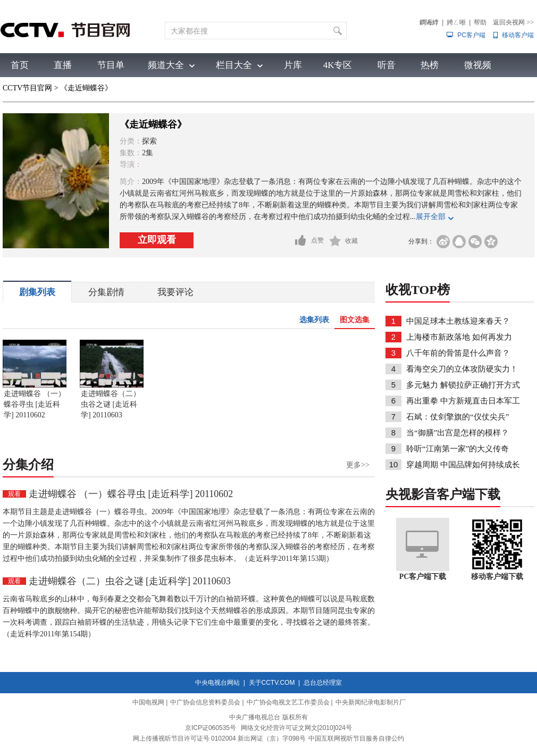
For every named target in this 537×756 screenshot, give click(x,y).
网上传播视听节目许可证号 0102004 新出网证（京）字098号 (219, 738)
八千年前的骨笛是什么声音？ (458, 353)
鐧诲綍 (429, 22)
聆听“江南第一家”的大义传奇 (458, 449)
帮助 (480, 22)
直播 (63, 65)
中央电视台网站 (217, 683)
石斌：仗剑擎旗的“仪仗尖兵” (458, 417)
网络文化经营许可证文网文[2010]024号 (296, 728)
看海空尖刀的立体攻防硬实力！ (462, 369)
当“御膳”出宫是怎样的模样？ (458, 433)
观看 (14, 494)
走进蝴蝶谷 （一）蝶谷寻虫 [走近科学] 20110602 (35, 404)
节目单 (111, 65)
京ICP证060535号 (211, 728)
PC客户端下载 (423, 577)
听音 (387, 65)
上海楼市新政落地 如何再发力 (459, 337)
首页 (20, 65)
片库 (293, 65)
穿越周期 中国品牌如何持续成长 (463, 465)
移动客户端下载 (497, 577)
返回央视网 (513, 22)
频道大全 (166, 65)
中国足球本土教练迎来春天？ (458, 321)
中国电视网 (148, 702)
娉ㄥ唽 (456, 22)
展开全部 (431, 217)
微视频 (478, 65)
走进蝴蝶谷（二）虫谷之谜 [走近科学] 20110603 (111, 404)
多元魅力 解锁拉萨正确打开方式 (463, 385)
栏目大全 (234, 65)
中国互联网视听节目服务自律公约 (356, 738)
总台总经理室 (323, 683)
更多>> (358, 465)
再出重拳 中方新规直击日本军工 (463, 401)
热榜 (430, 65)
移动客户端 (518, 35)
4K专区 (338, 65)
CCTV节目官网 (27, 88)
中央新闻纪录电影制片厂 (371, 702)
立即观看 (157, 240)
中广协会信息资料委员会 (205, 702)
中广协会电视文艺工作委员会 (288, 702)
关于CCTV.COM (272, 683)
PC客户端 (471, 35)
